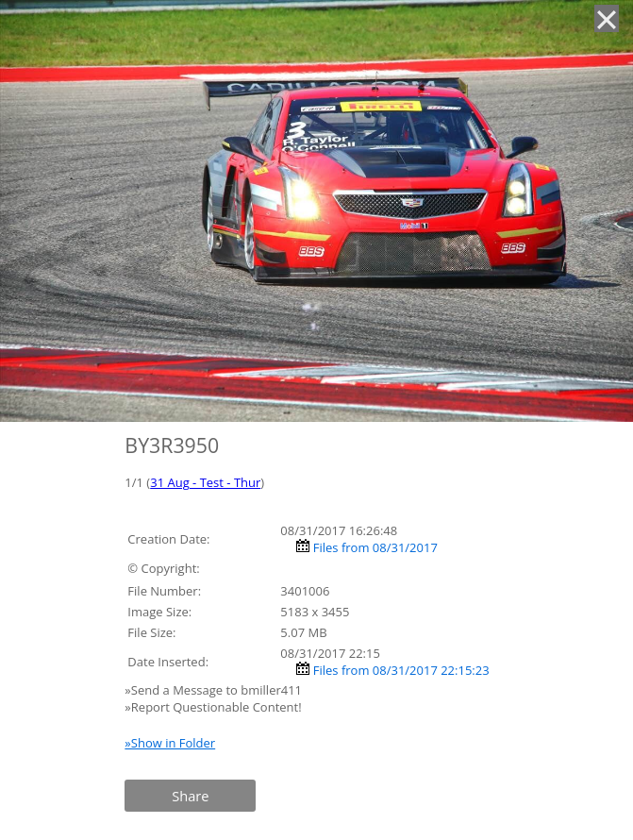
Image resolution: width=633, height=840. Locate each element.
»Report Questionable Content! (213, 707)
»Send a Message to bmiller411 (215, 690)
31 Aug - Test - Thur (205, 482)
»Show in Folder (170, 743)
